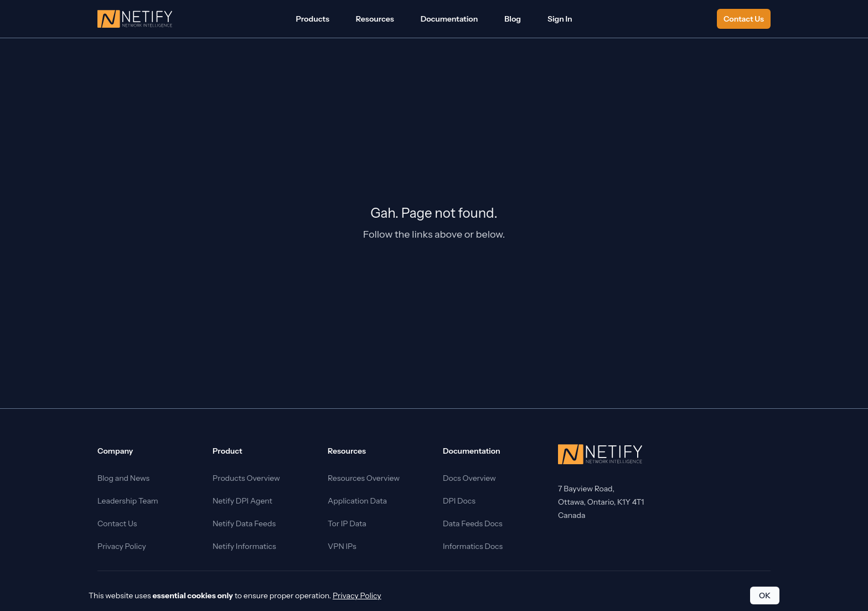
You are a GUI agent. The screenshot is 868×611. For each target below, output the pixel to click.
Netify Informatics (244, 546)
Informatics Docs (473, 546)
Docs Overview (469, 478)
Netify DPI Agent (242, 501)
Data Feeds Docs (473, 523)
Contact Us (744, 19)
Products (312, 19)
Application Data (357, 501)
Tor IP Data (347, 523)
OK (765, 595)
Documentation (449, 19)
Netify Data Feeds (244, 523)
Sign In (560, 19)
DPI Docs (459, 501)
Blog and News (123, 478)
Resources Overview (364, 478)
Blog (513, 19)
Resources (375, 19)
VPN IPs (342, 546)
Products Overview (246, 478)
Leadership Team (128, 501)
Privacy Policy (122, 546)
